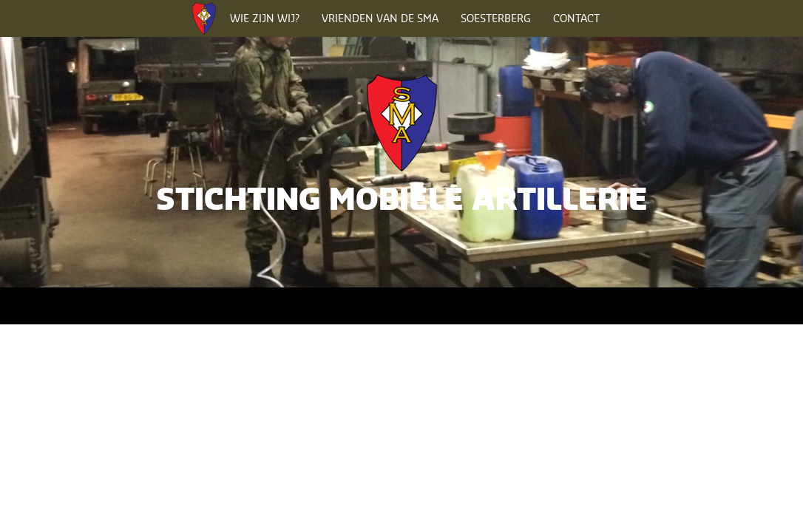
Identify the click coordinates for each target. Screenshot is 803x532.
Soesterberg (496, 18)
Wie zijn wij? (265, 18)
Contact (576, 18)
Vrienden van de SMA (380, 18)
